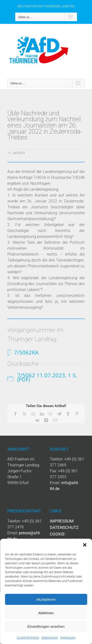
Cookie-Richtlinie (28, 638)
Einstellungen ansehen (46, 626)
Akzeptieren (46, 599)
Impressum (68, 638)
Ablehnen (46, 613)
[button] (85, 545)
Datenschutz (50, 638)
